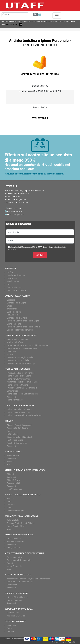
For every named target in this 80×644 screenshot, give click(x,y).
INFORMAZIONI (12, 24)
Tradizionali (12, 309)
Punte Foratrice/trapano (18, 385)
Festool (10, 461)
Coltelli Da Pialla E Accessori (20, 409)
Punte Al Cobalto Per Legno (19, 376)
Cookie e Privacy (14, 287)
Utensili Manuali (14, 539)
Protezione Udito (14, 557)
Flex (9, 465)
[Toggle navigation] (57, 16)
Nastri (10, 431)
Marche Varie (13, 455)
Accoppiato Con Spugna (18, 428)
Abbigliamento (13, 548)
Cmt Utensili (12, 391)
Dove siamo (12, 278)
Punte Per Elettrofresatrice (19, 379)
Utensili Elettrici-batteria (18, 597)
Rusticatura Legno (15, 440)
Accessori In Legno (15, 510)
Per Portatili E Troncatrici (18, 339)
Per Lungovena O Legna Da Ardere (22, 348)
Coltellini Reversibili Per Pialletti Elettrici (24, 415)
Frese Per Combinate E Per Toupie (22, 388)
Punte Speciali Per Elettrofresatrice (22, 394)
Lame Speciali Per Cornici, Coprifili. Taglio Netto (28, 345)
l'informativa (12, 249)
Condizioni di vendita (16, 275)
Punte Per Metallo (15, 400)
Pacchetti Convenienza (17, 443)
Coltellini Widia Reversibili (18, 412)
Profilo (10, 272)
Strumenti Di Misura (16, 542)
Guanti (10, 563)
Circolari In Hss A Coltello (18, 360)
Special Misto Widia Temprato (20, 330)
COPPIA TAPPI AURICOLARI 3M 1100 (40, 74)
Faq (9, 284)
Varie (9, 508)
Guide (9, 628)
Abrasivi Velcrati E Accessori (20, 425)
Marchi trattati (13, 281)
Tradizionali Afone (15, 342)
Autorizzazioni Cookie (17, 290)
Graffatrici (11, 477)
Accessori (11, 351)
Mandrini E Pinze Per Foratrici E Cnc (23, 382)
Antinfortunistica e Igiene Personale (39, 41)
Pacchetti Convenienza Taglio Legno (23, 321)
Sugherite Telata (14, 312)
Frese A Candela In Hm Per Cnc (21, 373)
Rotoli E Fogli (13, 434)
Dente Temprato (14, 324)
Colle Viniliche (13, 520)
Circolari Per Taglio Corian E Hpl (21, 363)
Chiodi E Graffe (14, 480)
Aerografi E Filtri (14, 483)
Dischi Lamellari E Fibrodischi (20, 437)
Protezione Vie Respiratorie (19, 560)
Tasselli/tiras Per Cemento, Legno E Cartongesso (29, 579)
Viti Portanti (12, 585)
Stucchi (10, 498)
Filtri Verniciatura (14, 489)
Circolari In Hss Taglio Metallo (20, 357)
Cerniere (11, 631)
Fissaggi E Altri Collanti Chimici (21, 523)
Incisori (10, 354)
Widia (9, 306)
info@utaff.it (19, 215)
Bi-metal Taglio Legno (17, 303)
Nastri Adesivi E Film (16, 526)
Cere (9, 502)
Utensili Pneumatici (15, 600)
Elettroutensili (13, 613)
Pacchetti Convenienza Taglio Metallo (24, 327)
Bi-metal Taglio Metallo (17, 318)
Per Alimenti (12, 315)
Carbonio (11, 300)
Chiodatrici (12, 474)
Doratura (11, 504)
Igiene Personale (14, 566)
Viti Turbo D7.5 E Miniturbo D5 (20, 582)
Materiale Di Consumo (17, 616)
